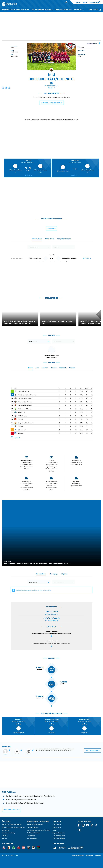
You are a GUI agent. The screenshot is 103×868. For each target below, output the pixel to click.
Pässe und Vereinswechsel (35, 824)
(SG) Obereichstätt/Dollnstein (25, 405)
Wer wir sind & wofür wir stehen (12, 824)
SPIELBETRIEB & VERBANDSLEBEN (43, 10)
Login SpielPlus (32, 838)
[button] (3, 88)
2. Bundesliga (57, 827)
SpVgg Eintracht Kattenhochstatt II (26, 423)
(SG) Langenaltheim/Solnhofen (25, 402)
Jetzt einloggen (94, 3)
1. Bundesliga (57, 824)
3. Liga (54, 830)
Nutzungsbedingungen (78, 855)
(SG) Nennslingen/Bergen (24, 391)
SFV (3, 855)
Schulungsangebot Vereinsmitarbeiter (39, 830)
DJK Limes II (21, 426)
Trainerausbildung (33, 827)
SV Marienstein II (22, 430)
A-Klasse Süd (81, 48)
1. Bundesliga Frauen (59, 836)
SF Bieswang (21, 433)
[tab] (37, 239)
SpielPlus (78, 3)
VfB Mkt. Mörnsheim (22, 416)
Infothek (85, 3)
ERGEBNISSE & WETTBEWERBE (11, 10)
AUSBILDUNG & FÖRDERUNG (64, 10)
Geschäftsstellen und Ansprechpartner (13, 827)
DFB (7, 855)
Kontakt (4, 838)
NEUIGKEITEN (26, 10)
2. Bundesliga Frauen (59, 838)
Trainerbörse (31, 836)
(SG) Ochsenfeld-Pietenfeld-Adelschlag (27, 395)
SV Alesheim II (21, 412)
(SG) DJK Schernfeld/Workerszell (25, 398)
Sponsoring (6, 830)
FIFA (17, 855)
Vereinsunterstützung (8, 833)
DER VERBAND (79, 10)
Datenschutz (89, 855)
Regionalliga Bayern (59, 833)
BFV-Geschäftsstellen (34, 833)
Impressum (98, 855)
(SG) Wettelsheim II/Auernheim (25, 409)
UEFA (12, 855)
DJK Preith (20, 419)
